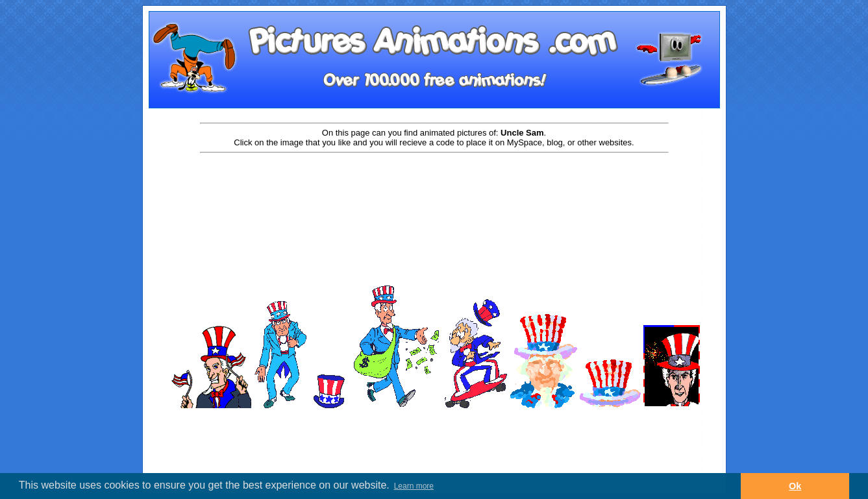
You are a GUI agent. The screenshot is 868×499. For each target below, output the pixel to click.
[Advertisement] (434, 196)
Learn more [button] (414, 486)
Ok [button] (795, 486)
